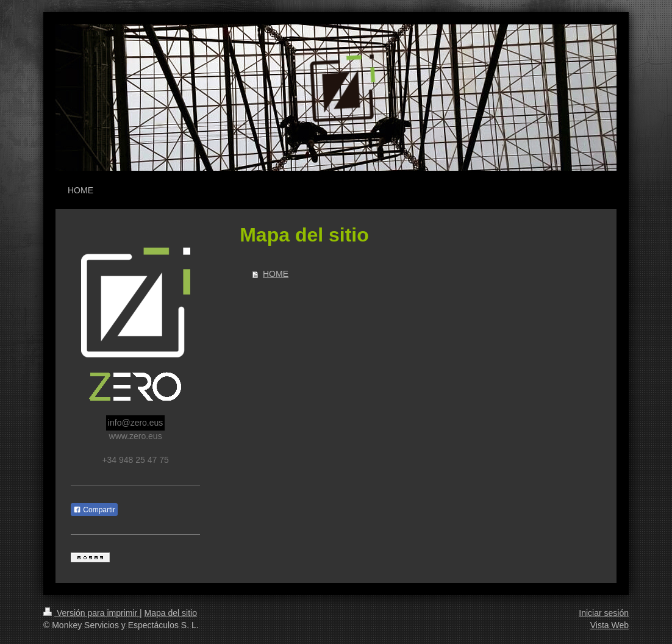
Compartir (94, 510)
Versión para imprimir (91, 613)
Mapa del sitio (171, 613)
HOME (276, 274)
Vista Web (609, 625)
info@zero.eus (135, 423)
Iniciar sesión (604, 613)
